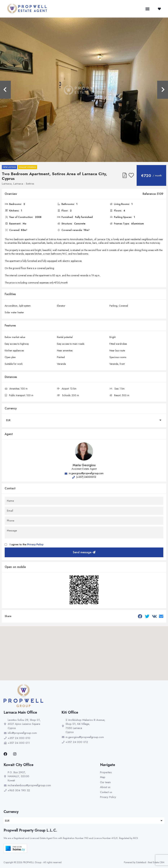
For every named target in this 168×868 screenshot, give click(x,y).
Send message (84, 552)
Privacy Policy (35, 544)
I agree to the (27, 544)
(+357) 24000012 (84, 477)
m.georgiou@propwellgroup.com (84, 473)
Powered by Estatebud (135, 862)
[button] (147, 9)
